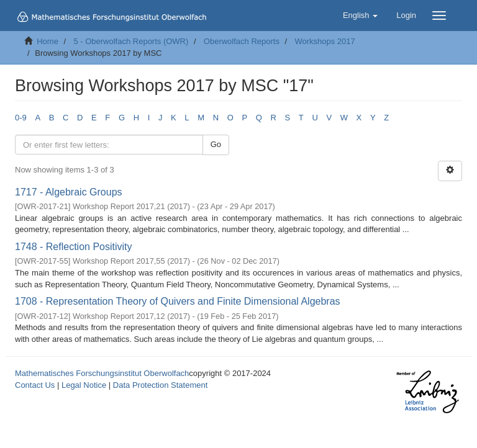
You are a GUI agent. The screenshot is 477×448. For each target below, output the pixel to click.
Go (216, 144)
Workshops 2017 (325, 41)
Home (48, 41)
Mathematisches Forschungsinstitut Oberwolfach (102, 373)
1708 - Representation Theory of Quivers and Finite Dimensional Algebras (178, 301)
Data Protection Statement (160, 385)
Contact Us (35, 385)
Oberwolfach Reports (242, 41)
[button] (360, 16)
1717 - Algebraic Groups (69, 192)
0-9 (21, 118)
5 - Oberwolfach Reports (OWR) (131, 41)
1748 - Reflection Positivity (74, 247)
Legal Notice (84, 385)
